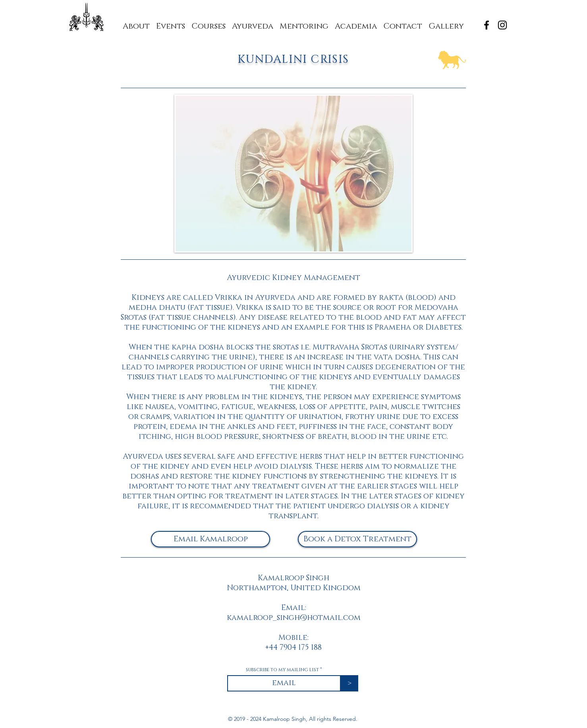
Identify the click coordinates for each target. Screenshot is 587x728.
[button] (304, 23)
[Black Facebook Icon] (487, 25)
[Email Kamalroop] (210, 539)
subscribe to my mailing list (282, 670)
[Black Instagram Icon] (502, 25)
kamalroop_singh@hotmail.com (294, 618)
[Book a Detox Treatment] (357, 539)
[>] (349, 683)
